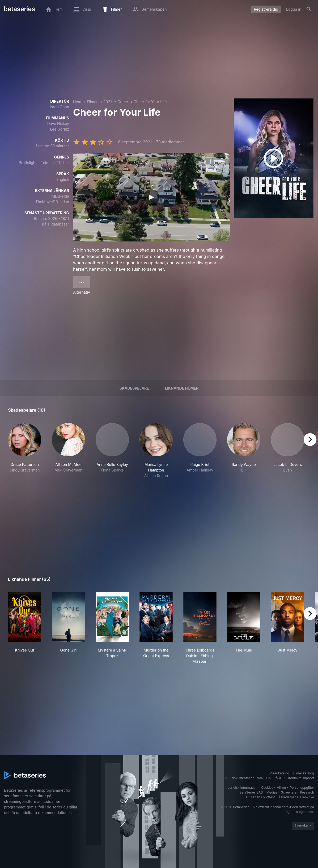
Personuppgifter (302, 788)
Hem (77, 102)
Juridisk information (243, 788)
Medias (272, 792)
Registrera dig (266, 9)
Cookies (267, 788)
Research (307, 792)
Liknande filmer (182, 388)
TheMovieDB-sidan (52, 202)
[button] (25, 451)
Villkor (281, 788)
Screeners (289, 792)
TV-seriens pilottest (260, 797)
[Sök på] (309, 9)
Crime (123, 102)
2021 (108, 102)
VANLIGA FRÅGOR (271, 778)
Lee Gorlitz (60, 129)
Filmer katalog (303, 773)
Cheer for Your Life (150, 102)
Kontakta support (301, 778)
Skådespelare (134, 388)
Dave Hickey (58, 124)
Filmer (92, 102)
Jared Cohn (59, 107)
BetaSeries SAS (251, 792)
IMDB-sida (60, 196)
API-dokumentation (240, 778)
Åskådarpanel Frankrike (296, 797)
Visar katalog (279, 773)
